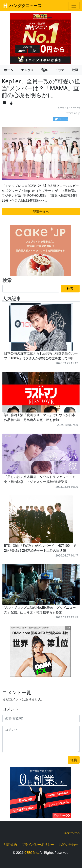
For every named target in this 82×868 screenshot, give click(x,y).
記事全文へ (41, 212)
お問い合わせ (68, 844)
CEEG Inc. (32, 853)
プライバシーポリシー (38, 844)
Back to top (71, 833)
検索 (70, 289)
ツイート (61, 119)
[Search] (31, 289)
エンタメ (27, 70)
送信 (74, 760)
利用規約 (10, 844)
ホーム (8, 70)
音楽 (44, 70)
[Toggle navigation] (74, 6)
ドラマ (60, 70)
